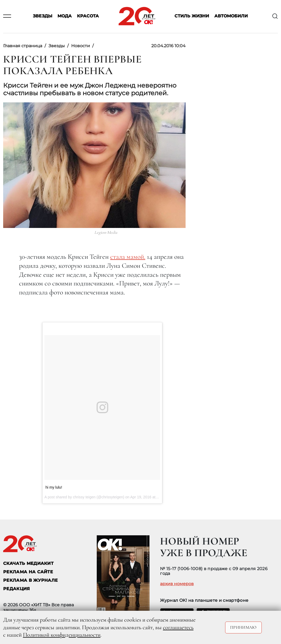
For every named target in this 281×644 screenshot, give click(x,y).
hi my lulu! (54, 487)
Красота (88, 16)
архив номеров (177, 584)
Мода (65, 16)
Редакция (17, 589)
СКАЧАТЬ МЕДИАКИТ (28, 563)
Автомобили (231, 16)
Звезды (43, 16)
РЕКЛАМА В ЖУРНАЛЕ (30, 580)
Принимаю (243, 627)
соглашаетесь (178, 627)
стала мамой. (128, 257)
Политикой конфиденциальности (62, 635)
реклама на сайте (28, 572)
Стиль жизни (192, 16)
